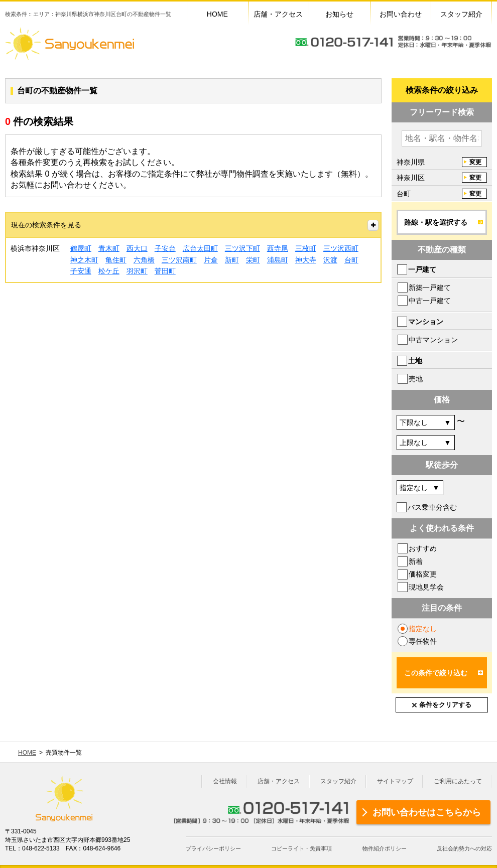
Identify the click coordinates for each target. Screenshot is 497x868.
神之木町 (84, 260)
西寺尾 (278, 248)
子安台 (165, 248)
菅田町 (165, 271)
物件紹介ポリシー (385, 848)
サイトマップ (395, 781)
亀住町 (116, 260)
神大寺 (306, 260)
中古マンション (433, 340)
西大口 (137, 248)
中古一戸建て (430, 301)
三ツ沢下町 (242, 248)
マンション (426, 322)
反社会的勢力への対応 (464, 848)
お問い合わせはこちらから (427, 812)
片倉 (211, 260)
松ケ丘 (109, 271)
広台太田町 (200, 248)
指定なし (423, 629)
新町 (232, 260)
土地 (415, 361)
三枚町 (306, 248)
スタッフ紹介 (338, 781)
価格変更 (423, 574)
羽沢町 (137, 271)
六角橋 (144, 260)
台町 (351, 260)
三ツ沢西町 (341, 248)
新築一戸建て (430, 287)
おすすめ (423, 548)
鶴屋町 (81, 248)
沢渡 (330, 260)
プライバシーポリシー (213, 848)
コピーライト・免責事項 (301, 848)
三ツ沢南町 (179, 260)
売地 (416, 379)
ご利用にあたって (458, 781)
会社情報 (225, 781)
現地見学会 (426, 587)
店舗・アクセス (279, 781)
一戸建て (422, 269)
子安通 (81, 271)
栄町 (253, 260)
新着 (416, 561)
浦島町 (278, 260)
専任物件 (423, 641)
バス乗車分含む (432, 507)
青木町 (109, 248)
